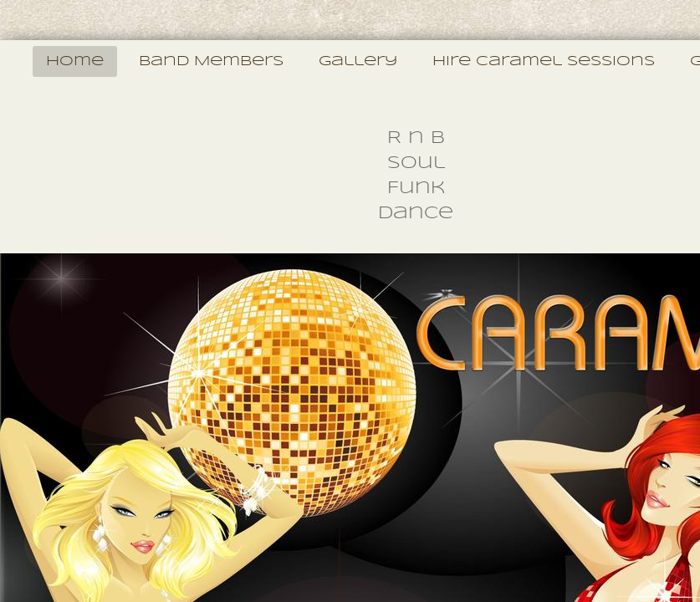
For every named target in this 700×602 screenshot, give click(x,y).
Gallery (358, 61)
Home (75, 61)
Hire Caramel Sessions (544, 61)
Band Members (211, 61)
